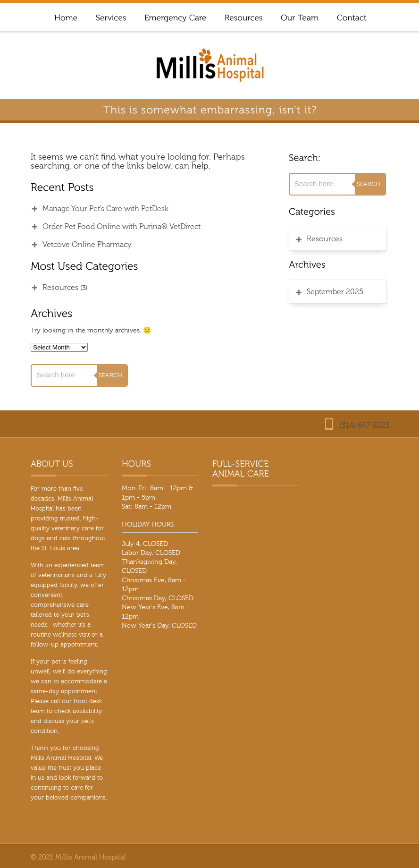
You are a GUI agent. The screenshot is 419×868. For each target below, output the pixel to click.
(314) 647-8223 (364, 425)
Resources (60, 288)
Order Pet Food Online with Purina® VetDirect (122, 227)
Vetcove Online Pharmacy (87, 245)
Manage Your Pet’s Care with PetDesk (105, 209)
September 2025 (335, 292)
